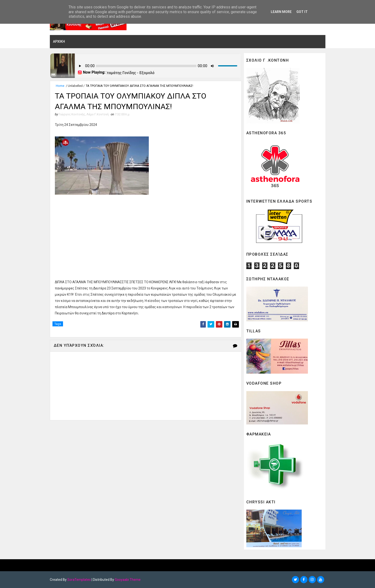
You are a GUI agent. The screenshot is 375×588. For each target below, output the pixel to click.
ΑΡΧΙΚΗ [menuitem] (59, 41)
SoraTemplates (79, 580)
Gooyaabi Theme (128, 580)
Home (60, 86)
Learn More (281, 12)
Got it (302, 12)
